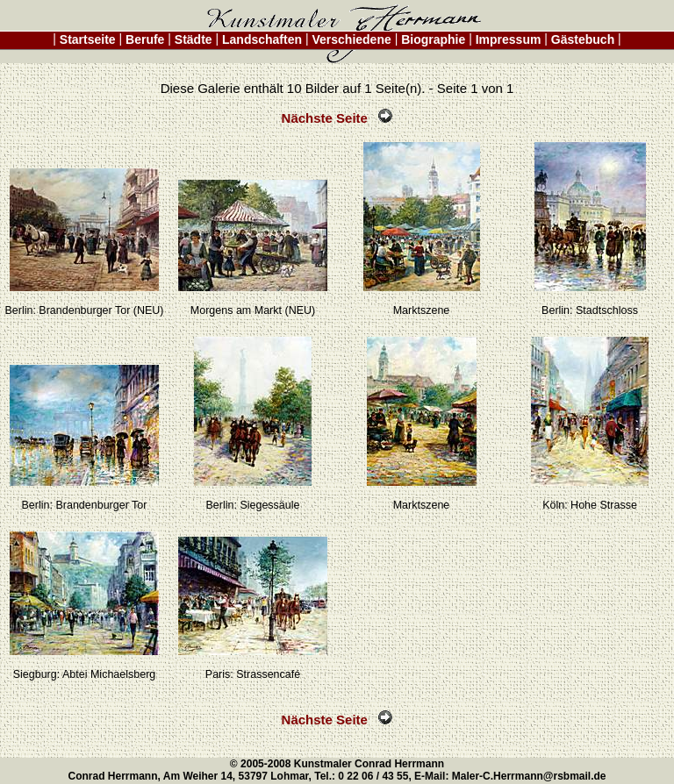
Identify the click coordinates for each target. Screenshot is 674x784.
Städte (194, 39)
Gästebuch (583, 39)
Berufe (145, 39)
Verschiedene (352, 39)
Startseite (88, 39)
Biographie (433, 39)
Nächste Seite (337, 118)
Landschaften (262, 39)
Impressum (508, 39)
